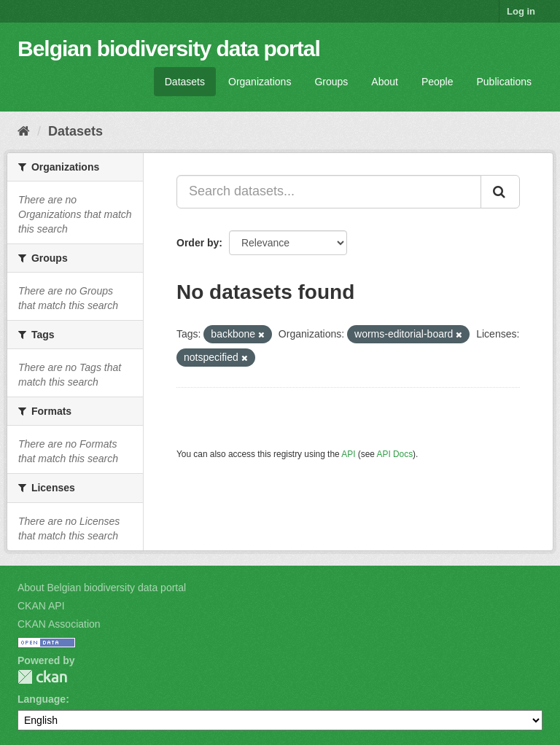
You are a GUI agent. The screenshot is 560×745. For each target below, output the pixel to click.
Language (42, 699)
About (385, 82)
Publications (505, 82)
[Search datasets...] (329, 192)
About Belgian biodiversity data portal (102, 588)
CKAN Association (59, 624)
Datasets (185, 82)
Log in (521, 11)
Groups (331, 82)
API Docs (395, 454)
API (348, 454)
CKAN (42, 677)
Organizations (260, 82)
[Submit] (500, 192)
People (437, 82)
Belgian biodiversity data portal (169, 48)
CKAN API (41, 606)
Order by (198, 243)
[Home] (24, 131)
